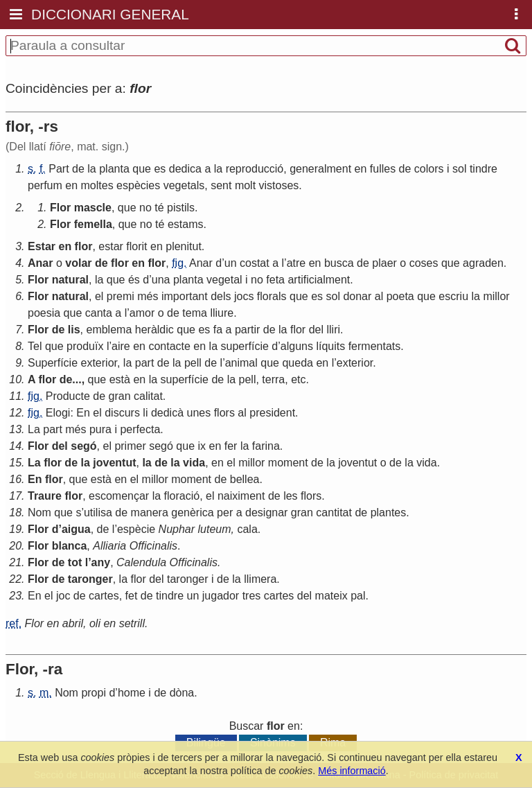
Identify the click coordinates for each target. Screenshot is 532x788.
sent (221, 185)
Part (59, 169)
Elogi (58, 413)
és (134, 280)
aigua (76, 529)
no (145, 208)
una (161, 280)
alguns (297, 346)
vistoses (279, 185)
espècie (136, 529)
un (231, 263)
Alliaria (109, 546)
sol (459, 169)
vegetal (224, 280)
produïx (85, 346)
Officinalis (153, 546)
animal (241, 363)
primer (130, 446)
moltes (97, 185)
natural (70, 280)
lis (74, 330)
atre (296, 263)
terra (273, 379)
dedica (185, 169)
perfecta (140, 429)
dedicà (167, 413)
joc (63, 596)
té (159, 208)
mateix (331, 596)
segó (83, 446)
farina (266, 446)
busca (339, 263)
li (145, 413)
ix (202, 446)
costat (255, 263)
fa (218, 330)
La (34, 429)
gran (120, 396)
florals (272, 296)
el (99, 296)
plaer (384, 263)
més (148, 296)
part (145, 363)
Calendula (141, 562)
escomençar (119, 496)
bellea (245, 479)
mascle (93, 208)
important (185, 296)
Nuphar (177, 529)
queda (298, 363)
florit (136, 246)
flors (224, 413)
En (83, 413)
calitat (148, 396)
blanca (70, 546)
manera (150, 513)
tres (252, 596)
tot (75, 562)
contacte (169, 346)
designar (266, 513)
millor (496, 296)
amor (142, 313)
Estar (42, 246)
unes (199, 413)
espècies (138, 185)
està (120, 379)
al (379, 296)
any (101, 562)
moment (288, 463)
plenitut (184, 246)
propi (94, 693)
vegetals (184, 185)
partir (247, 330)
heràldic (154, 330)
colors (429, 169)
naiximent (241, 496)
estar (111, 246)
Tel (35, 346)
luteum (215, 529)
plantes (389, 513)
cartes (104, 596)
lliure (222, 313)
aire (121, 346)
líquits (330, 346)
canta (99, 313)
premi (121, 296)
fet (132, 596)
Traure (45, 496)
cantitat (334, 513)
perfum (45, 185)
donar (357, 296)
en (361, 169)
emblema (109, 330)
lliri (333, 330)
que (142, 169)
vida (194, 463)
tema (195, 313)
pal (358, 596)
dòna (182, 693)
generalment (320, 169)
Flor (60, 208)
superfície (245, 346)
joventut (114, 463)
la (91, 169)
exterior (99, 363)
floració (182, 496)
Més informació (352, 771)
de (78, 169)
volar (78, 263)
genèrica (192, 513)
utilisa (98, 513)
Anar (40, 263)
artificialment (319, 280)
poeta (400, 296)
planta (114, 169)
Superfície (53, 363)
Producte (68, 396)
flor (84, 246)
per (225, 513)
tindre (484, 169)
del (316, 330)
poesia (44, 313)
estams (186, 224)
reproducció (255, 169)
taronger (90, 579)
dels (221, 296)
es (160, 169)
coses (424, 263)
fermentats (375, 346)
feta (275, 280)
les (290, 496)
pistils (181, 208)
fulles (383, 169)
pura (100, 429)
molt (245, 185)
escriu (453, 296)
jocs (244, 296)
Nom (39, 513)
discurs (122, 413)
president (272, 413)
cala (247, 529)
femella (93, 224)
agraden (483, 263)
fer (231, 446)
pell (193, 363)
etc (298, 379)
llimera (260, 579)
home (132, 693)
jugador (221, 596)
